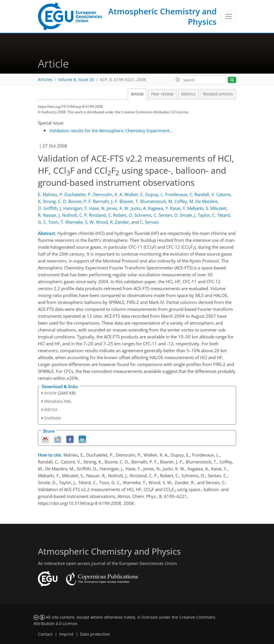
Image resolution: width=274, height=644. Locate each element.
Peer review (162, 94)
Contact (45, 634)
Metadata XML (58, 401)
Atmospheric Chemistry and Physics (162, 16)
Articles (45, 80)
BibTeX (51, 410)
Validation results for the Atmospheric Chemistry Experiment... (111, 131)
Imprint (66, 634)
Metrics (188, 94)
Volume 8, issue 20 (76, 80)
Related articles (218, 94)
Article (137, 94)
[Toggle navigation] (228, 16)
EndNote (53, 418)
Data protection (95, 634)
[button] (178, 80)
